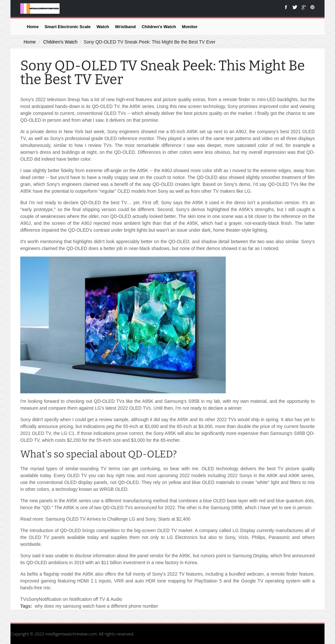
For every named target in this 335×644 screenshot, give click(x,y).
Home (33, 27)
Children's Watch (159, 27)
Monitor (190, 27)
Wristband (125, 27)
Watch (103, 27)
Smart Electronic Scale (68, 27)
